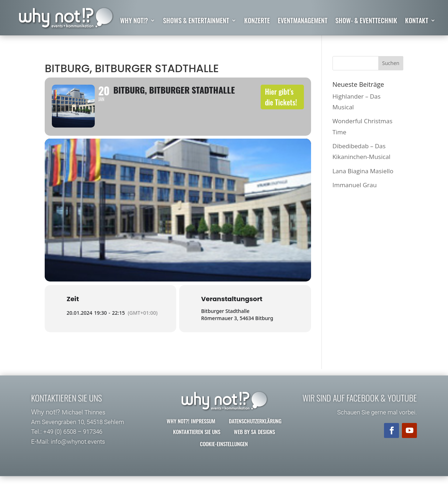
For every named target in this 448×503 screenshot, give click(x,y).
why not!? (134, 21)
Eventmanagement (303, 21)
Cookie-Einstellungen (224, 449)
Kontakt (417, 21)
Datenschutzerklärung (255, 427)
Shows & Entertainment (196, 21)
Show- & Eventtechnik (366, 21)
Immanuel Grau (355, 185)
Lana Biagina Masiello (363, 171)
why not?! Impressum (191, 427)
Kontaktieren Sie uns (197, 437)
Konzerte (257, 21)
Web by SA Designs (254, 437)
